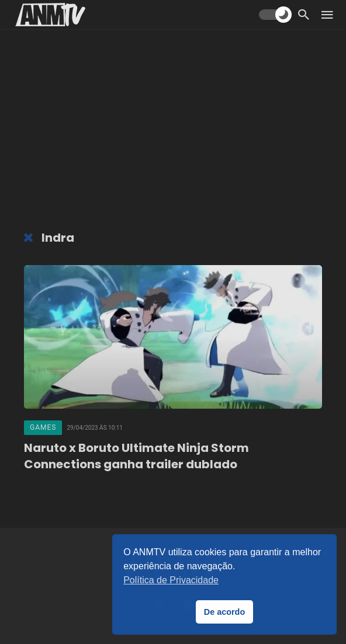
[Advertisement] (173, 131)
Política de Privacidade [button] (171, 580)
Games (43, 427)
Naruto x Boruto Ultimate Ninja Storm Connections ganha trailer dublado (136, 456)
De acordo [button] (224, 612)
